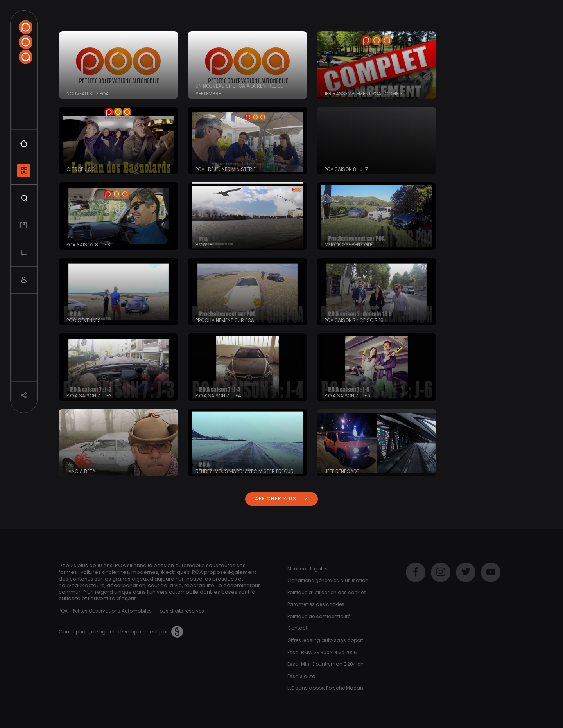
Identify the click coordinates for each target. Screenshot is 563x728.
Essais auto (301, 676)
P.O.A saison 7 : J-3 (89, 396)
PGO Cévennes (84, 320)
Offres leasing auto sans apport (325, 640)
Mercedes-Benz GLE (348, 245)
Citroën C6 (81, 169)
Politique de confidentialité (319, 616)
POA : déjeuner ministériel (227, 169)
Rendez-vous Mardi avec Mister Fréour (245, 471)
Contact (297, 628)
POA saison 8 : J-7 (346, 169)
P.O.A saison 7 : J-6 (347, 396)
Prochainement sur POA (225, 320)
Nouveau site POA (88, 94)
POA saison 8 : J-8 (88, 245)
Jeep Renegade (342, 471)
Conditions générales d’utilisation (328, 580)
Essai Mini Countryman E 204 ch (325, 664)
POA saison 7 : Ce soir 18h (356, 320)
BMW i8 (204, 245)
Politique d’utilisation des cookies (327, 592)
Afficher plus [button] (281, 499)
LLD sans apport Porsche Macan (325, 688)
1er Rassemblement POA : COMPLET (365, 94)
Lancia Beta (81, 471)
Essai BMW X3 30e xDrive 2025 (322, 652)
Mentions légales (307, 569)
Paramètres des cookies (316, 604)
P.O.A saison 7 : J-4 (218, 396)
